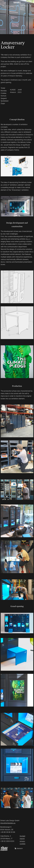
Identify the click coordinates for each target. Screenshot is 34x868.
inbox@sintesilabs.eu (8, 823)
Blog (27, 6)
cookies (23, 844)
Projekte (6, 6)
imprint (22, 839)
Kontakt (22, 836)
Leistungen (15, 6)
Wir (22, 6)
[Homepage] (17, 2)
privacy (22, 841)
